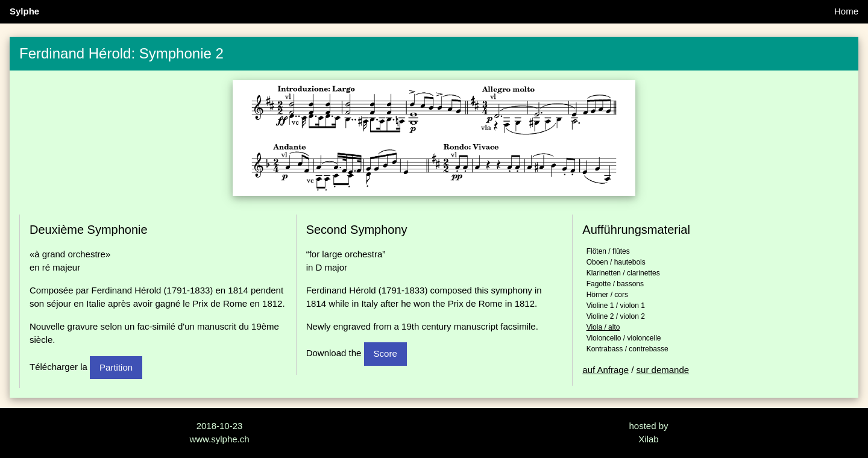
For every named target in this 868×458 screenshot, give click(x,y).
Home (846, 11)
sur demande (663, 370)
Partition (116, 367)
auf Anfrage (605, 370)
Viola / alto (603, 327)
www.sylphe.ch (219, 439)
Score (385, 353)
